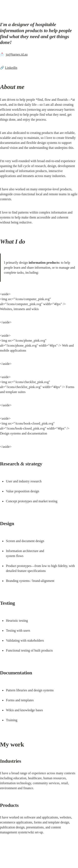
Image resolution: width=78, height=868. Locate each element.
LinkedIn (11, 68)
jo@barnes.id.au (17, 54)
